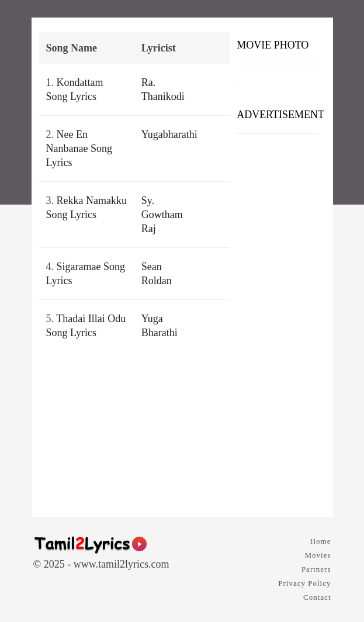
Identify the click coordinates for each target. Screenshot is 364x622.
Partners (316, 569)
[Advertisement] (277, 321)
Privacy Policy (304, 583)
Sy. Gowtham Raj (162, 215)
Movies (318, 555)
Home (321, 541)
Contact (317, 597)
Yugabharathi (169, 134)
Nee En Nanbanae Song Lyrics (79, 148)
